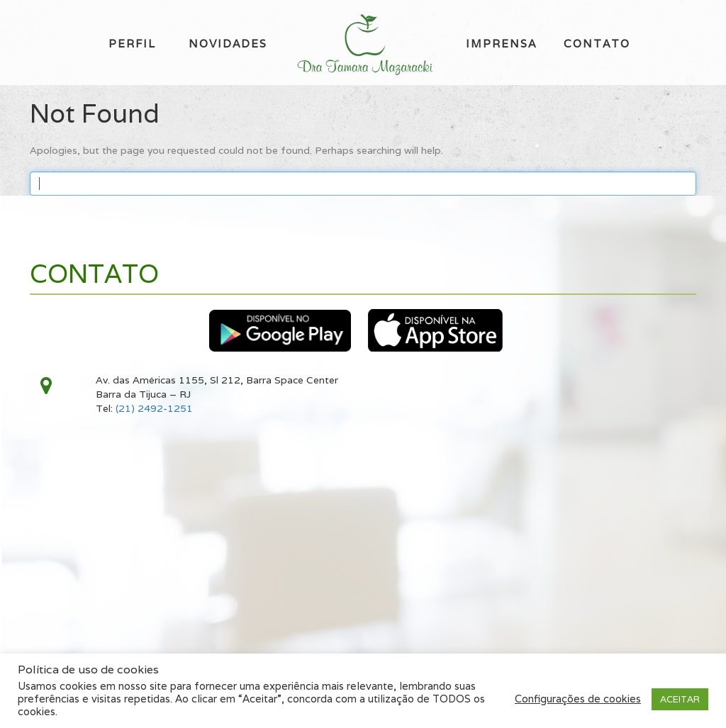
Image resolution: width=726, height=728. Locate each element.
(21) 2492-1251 (154, 408)
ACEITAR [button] (680, 699)
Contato (597, 44)
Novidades (228, 44)
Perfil (132, 44)
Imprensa (501, 44)
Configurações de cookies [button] (578, 699)
